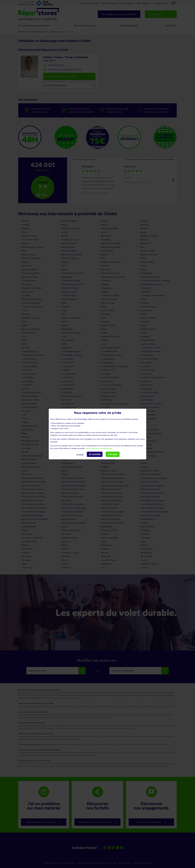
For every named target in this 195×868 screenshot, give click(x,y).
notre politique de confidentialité (98, 448)
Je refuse (80, 454)
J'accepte (113, 454)
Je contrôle (95, 454)
